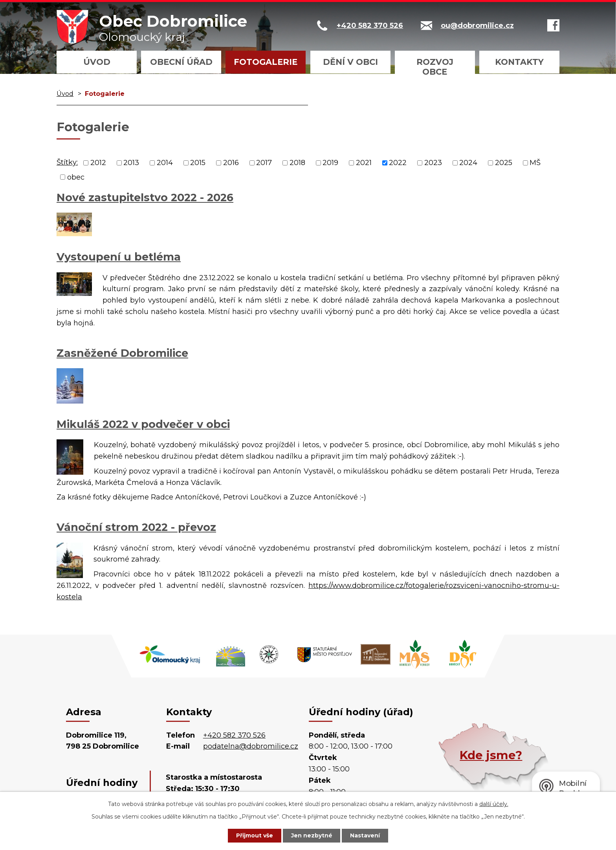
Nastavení (365, 835)
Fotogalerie (266, 62)
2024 (468, 163)
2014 (165, 163)
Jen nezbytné (312, 835)
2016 (231, 163)
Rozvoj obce (435, 67)
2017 (264, 163)
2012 (98, 163)
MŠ (535, 163)
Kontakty (519, 62)
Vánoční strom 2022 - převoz (136, 527)
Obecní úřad (181, 62)
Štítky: (67, 162)
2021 (364, 163)
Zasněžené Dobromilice (122, 353)
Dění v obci (350, 62)
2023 (433, 163)
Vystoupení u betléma (119, 257)
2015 (198, 163)
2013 (131, 163)
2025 (504, 163)
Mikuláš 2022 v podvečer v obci (143, 424)
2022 (398, 163)
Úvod (97, 62)
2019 (330, 163)
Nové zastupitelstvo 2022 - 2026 (145, 197)
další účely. (494, 804)
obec (76, 177)
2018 (297, 163)
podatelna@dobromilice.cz (251, 746)
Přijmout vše (255, 835)
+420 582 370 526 (234, 735)
